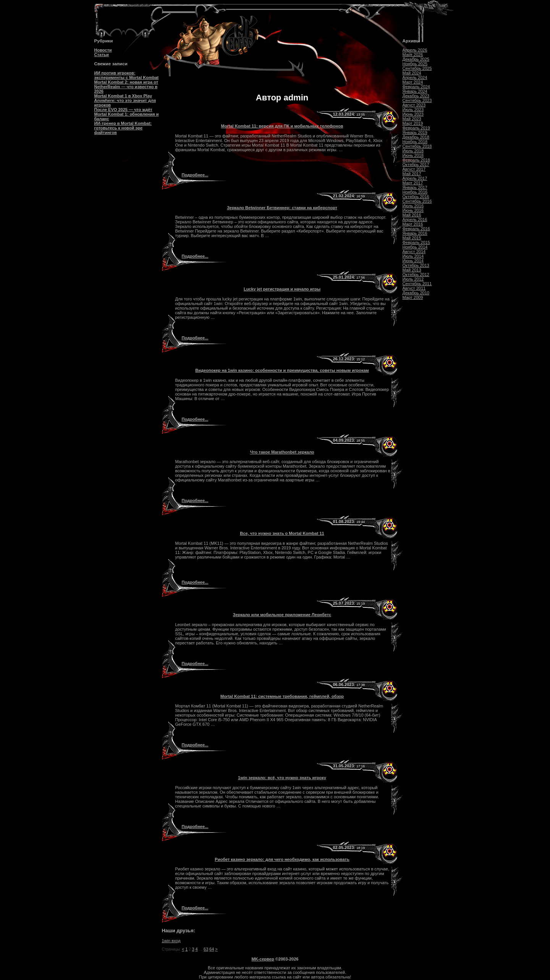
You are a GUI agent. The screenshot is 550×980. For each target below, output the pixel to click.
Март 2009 (413, 297)
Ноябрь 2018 (415, 142)
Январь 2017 (415, 187)
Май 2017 (412, 174)
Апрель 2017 (415, 178)
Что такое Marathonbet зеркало (282, 452)
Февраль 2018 (416, 160)
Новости (103, 50)
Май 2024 (412, 73)
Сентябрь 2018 (417, 146)
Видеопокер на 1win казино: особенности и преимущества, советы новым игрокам (282, 370)
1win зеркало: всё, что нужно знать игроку (282, 778)
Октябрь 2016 (416, 197)
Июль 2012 (413, 279)
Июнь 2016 (413, 210)
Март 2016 (413, 224)
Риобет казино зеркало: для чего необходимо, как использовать (282, 859)
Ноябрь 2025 (415, 64)
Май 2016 (412, 215)
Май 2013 (412, 270)
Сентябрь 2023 (417, 100)
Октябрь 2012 (416, 274)
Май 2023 (412, 119)
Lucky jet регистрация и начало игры (282, 289)
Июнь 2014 (413, 261)
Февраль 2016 (416, 229)
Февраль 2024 (416, 87)
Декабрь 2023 (416, 96)
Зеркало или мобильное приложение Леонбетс (282, 615)
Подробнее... (195, 175)
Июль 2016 (413, 206)
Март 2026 (413, 55)
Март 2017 (413, 183)
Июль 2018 (413, 151)
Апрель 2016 (415, 220)
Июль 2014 (413, 256)
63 (206, 949)
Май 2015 (412, 238)
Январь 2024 (415, 91)
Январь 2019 (415, 132)
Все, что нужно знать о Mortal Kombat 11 (282, 533)
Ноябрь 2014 (415, 247)
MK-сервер (263, 959)
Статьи (102, 55)
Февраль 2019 (416, 128)
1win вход (171, 941)
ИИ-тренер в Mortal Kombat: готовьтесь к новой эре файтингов (123, 128)
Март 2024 (413, 82)
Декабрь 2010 (416, 293)
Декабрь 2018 (416, 137)
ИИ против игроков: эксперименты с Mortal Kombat (127, 75)
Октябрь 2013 (416, 265)
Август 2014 (414, 252)
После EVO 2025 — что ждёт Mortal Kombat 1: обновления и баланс (127, 114)
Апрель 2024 (415, 77)
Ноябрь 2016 (415, 192)
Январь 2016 (415, 233)
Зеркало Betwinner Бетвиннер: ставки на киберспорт (282, 208)
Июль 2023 (413, 110)
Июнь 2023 (413, 114)
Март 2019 (413, 123)
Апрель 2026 (415, 50)
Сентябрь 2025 (417, 68)
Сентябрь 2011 (417, 284)
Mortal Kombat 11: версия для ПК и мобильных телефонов (282, 126)
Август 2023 (414, 105)
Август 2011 (414, 288)
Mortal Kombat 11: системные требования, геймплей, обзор (282, 696)
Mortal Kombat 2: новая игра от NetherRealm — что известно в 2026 (126, 87)
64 (212, 949)
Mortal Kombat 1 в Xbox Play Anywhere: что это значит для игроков (125, 100)
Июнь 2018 (413, 155)
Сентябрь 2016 (417, 201)
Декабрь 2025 (416, 59)
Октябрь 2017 (416, 165)
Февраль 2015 (416, 242)
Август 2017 (414, 169)
